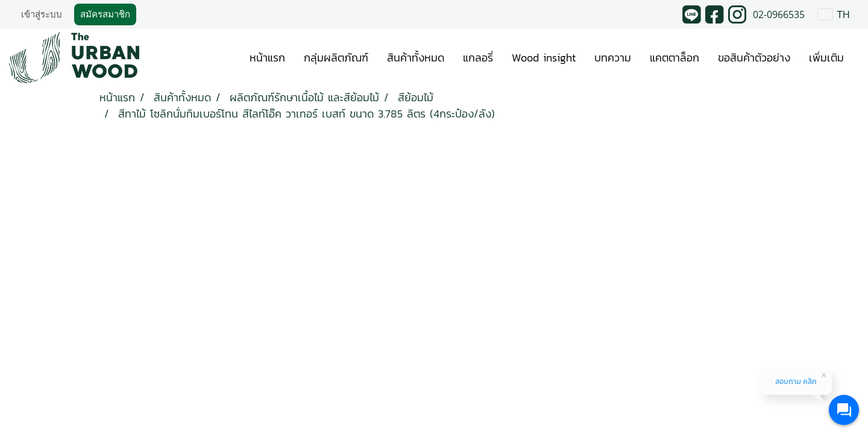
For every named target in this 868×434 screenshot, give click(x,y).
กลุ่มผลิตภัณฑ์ (336, 58)
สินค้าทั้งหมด (416, 58)
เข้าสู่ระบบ (42, 14)
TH (834, 14)
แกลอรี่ (478, 58)
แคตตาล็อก (675, 58)
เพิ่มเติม (826, 58)
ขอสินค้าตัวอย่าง (754, 58)
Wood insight (544, 58)
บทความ (613, 58)
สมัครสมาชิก (105, 14)
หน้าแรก (267, 58)
